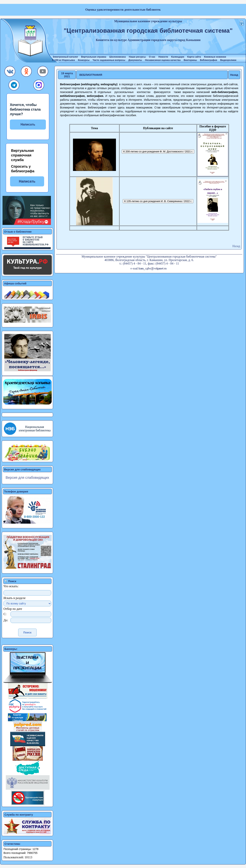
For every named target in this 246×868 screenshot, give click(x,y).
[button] (10, 72)
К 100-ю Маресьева (63, 60)
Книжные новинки (215, 57)
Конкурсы (84, 60)
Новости (163, 57)
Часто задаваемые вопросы (109, 60)
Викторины (190, 60)
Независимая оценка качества (163, 60)
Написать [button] (27, 181)
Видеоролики (228, 60)
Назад (234, 75)
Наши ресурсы (137, 57)
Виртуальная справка (94, 57)
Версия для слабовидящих (27, 478)
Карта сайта (194, 57)
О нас (152, 57)
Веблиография (208, 60)
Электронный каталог (65, 57)
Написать (28, 124)
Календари (178, 57)
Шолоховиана (118, 57)
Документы (135, 60)
